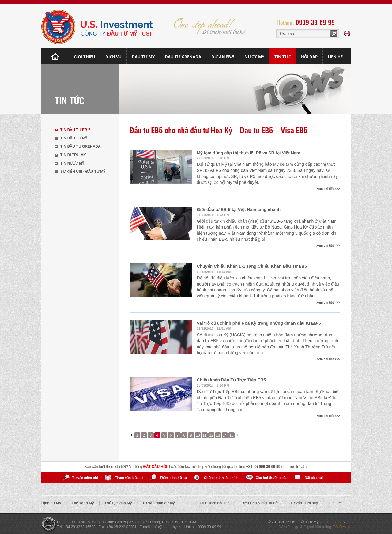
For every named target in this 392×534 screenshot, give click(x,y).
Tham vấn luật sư (129, 478)
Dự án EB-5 (223, 57)
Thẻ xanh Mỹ (83, 503)
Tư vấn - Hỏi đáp (305, 503)
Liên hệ (335, 57)
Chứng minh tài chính (221, 478)
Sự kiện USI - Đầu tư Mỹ (83, 172)
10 (198, 435)
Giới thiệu (85, 57)
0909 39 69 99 (315, 22)
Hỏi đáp (309, 57)
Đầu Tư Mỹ (143, 57)
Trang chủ (55, 56)
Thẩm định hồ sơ (173, 478)
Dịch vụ (113, 57)
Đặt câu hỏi (314, 478)
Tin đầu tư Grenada (81, 146)
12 (211, 435)
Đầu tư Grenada (183, 57)
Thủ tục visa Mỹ (119, 503)
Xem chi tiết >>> (328, 189)
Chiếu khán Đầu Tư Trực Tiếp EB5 (231, 380)
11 (204, 435)
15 (231, 435)
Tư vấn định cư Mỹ (158, 503)
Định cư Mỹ (52, 503)
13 (218, 435)
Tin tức (283, 57)
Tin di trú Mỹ (73, 155)
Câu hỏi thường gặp (272, 478)
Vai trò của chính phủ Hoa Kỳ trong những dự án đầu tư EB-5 (259, 323)
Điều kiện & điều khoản (261, 503)
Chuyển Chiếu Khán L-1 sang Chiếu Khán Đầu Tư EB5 (252, 266)
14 (225, 435)
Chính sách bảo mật (215, 503)
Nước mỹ (254, 57)
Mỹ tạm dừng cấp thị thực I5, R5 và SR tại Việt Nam (249, 153)
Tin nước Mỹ (72, 163)
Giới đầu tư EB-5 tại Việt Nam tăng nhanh (239, 210)
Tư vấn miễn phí (85, 478)
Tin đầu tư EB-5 (75, 130)
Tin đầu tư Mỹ (74, 138)
